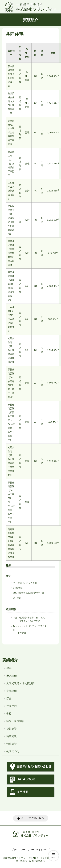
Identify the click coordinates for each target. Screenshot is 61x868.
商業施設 (12, 736)
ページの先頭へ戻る (33, 818)
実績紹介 (10, 660)
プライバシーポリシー (23, 850)
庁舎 (9, 698)
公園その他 (13, 751)
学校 (9, 714)
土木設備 (12, 676)
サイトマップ (43, 850)
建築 (9, 668)
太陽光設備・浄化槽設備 (20, 683)
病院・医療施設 (15, 721)
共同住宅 (12, 706)
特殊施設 (12, 744)
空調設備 (12, 691)
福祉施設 (12, 729)
